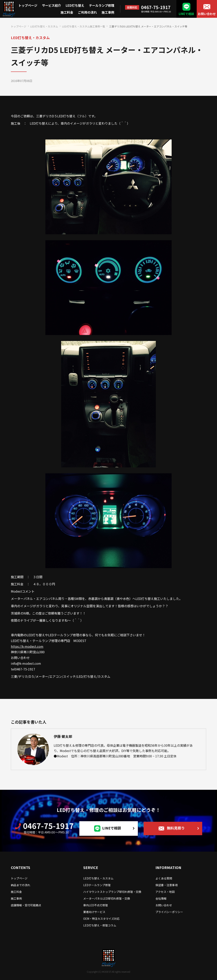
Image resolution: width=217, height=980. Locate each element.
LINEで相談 (186, 14)
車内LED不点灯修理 (96, 905)
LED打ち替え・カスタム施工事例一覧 (84, 26)
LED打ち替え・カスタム (44, 26)
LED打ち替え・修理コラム (100, 925)
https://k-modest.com (27, 646)
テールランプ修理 (102, 5)
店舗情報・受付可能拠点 (26, 905)
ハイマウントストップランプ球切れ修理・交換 (112, 892)
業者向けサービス (94, 912)
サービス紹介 (51, 5)
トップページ (28, 5)
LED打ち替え (75, 5)
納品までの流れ (21, 885)
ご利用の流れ (87, 12)
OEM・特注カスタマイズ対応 (101, 919)
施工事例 (108, 12)
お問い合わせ (207, 14)
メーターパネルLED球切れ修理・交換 (107, 898)
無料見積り (176, 828)
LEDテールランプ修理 (97, 885)
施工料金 (67, 12)
